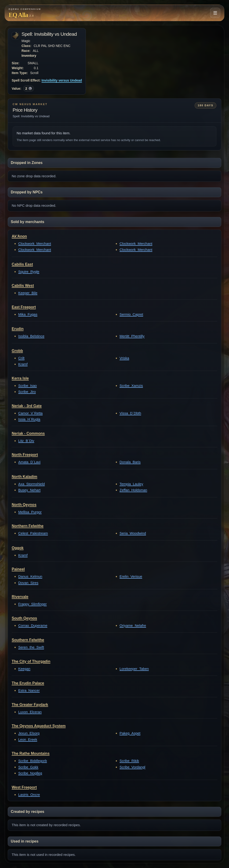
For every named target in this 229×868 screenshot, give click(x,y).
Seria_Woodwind (133, 533)
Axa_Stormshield (31, 484)
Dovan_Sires (28, 583)
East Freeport (24, 307)
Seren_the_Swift (31, 647)
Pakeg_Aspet (130, 733)
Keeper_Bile (28, 293)
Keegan (24, 669)
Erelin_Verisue (131, 576)
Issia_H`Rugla (29, 419)
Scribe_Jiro (27, 392)
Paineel (18, 569)
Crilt (21, 358)
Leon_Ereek (28, 739)
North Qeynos (24, 505)
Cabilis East (22, 264)
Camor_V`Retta (30, 413)
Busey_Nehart (29, 490)
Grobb (17, 351)
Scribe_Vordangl (132, 767)
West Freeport (24, 787)
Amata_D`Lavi (29, 462)
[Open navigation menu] (215, 13)
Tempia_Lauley (131, 484)
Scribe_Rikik (129, 761)
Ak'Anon (19, 236)
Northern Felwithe (28, 526)
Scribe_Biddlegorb (33, 761)
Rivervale (20, 597)
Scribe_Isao (27, 386)
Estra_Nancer (29, 690)
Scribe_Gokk (28, 767)
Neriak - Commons (28, 433)
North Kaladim (24, 477)
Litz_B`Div (26, 441)
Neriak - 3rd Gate (27, 406)
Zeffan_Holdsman (133, 490)
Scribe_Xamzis (131, 386)
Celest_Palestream (33, 533)
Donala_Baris (130, 462)
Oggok (18, 548)
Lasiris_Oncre (29, 795)
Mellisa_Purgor (30, 512)
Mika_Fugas (28, 314)
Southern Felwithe (28, 640)
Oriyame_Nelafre (133, 625)
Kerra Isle (20, 378)
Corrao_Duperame (33, 625)
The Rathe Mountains (31, 753)
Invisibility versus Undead (62, 80)
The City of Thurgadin (31, 661)
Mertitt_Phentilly (132, 336)
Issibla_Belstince (31, 336)
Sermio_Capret (131, 314)
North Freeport (25, 455)
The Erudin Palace (28, 683)
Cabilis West (23, 286)
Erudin (18, 329)
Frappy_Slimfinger (33, 604)
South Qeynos (24, 618)
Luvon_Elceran (30, 712)
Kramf (23, 364)
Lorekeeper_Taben (134, 669)
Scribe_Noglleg (30, 773)
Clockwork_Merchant (35, 244)
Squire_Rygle (29, 272)
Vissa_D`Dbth (130, 413)
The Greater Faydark (30, 705)
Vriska (124, 358)
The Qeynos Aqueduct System (39, 726)
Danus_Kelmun (30, 576)
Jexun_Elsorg (29, 733)
